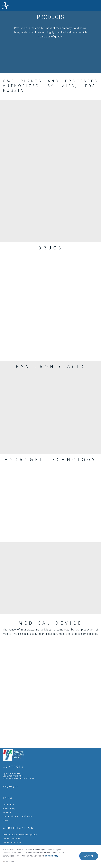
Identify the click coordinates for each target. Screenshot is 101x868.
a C (18, 816)
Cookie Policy (51, 856)
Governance (8, 805)
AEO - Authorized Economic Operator (20, 835)
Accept (89, 856)
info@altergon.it (10, 786)
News (6, 821)
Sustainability (9, 809)
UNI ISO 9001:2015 (11, 839)
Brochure (7, 813)
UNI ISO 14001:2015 (12, 843)
